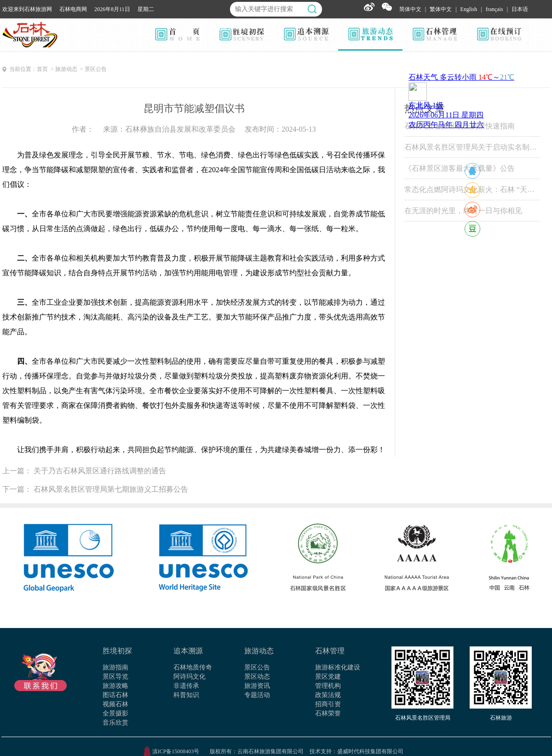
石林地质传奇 (193, 667)
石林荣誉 (328, 713)
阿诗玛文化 (190, 677)
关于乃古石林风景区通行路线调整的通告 (100, 471)
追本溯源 (188, 651)
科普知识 (186, 695)
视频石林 (115, 704)
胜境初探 (117, 651)
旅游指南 (115, 667)
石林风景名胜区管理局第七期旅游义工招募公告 (111, 489)
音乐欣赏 (115, 723)
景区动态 (257, 677)
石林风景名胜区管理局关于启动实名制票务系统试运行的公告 (472, 147)
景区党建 (328, 677)
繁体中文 (441, 9)
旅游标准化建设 (338, 667)
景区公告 (257, 667)
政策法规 (328, 695)
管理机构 (328, 686)
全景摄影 (115, 713)
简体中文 (410, 9)
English (469, 9)
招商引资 (328, 704)
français (494, 9)
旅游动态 (259, 651)
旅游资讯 (257, 686)
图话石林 (115, 695)
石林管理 (330, 651)
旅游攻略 (115, 686)
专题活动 (257, 695)
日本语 (520, 9)
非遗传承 (186, 686)
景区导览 (115, 677)
